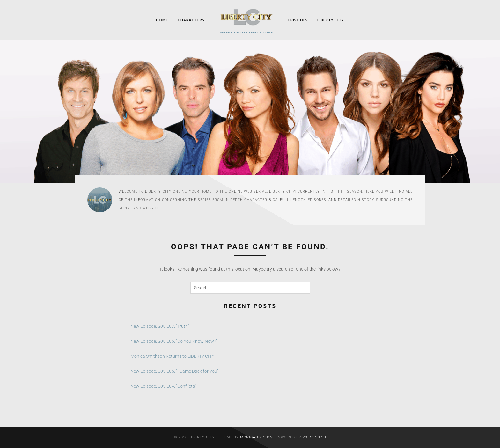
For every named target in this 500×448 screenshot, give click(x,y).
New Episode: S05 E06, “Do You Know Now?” (174, 341)
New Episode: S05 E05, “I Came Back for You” (174, 371)
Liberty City (331, 20)
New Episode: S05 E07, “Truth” (160, 326)
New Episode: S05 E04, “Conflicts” (163, 386)
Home (162, 20)
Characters (191, 20)
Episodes (298, 20)
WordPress (314, 437)
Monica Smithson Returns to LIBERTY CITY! (173, 356)
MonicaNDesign (256, 437)
